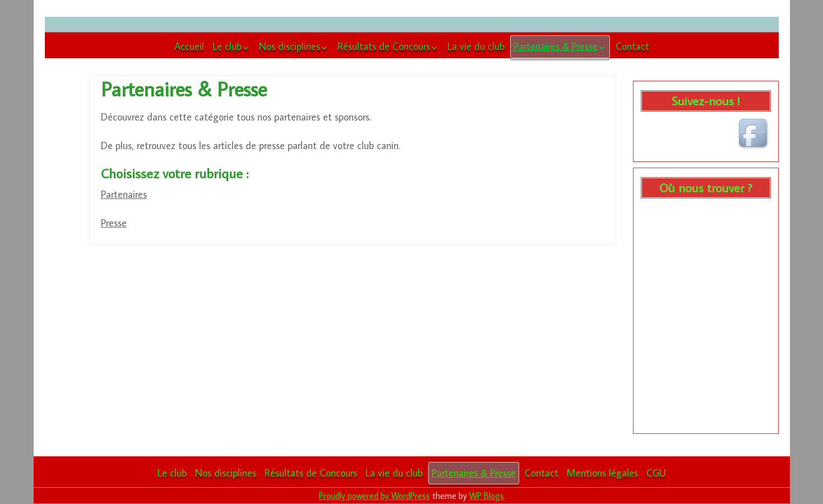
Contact (632, 46)
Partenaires (124, 194)
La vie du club (476, 46)
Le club (227, 46)
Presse (114, 223)
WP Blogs (487, 496)
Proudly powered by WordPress (374, 496)
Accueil (189, 46)
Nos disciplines (290, 46)
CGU (656, 473)
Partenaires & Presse (556, 46)
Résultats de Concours (384, 46)
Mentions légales (602, 473)
